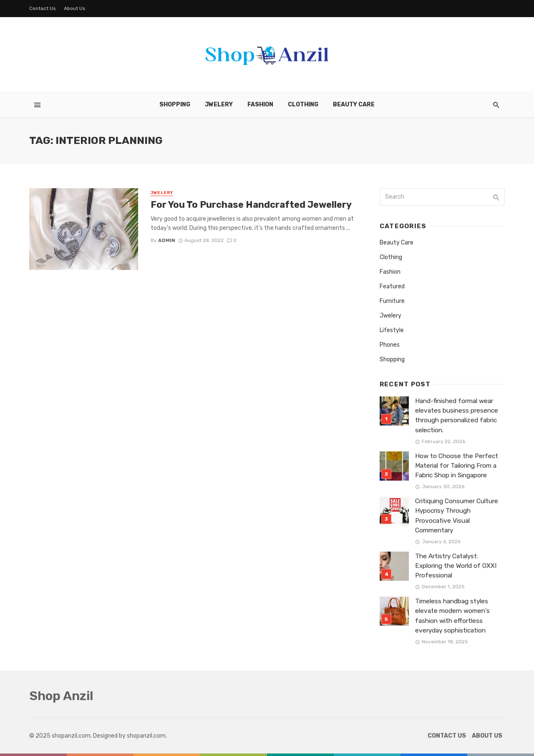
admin (167, 240)
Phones (390, 345)
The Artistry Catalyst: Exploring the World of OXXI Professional (456, 566)
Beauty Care (354, 105)
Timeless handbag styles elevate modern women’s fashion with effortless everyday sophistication (452, 616)
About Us (75, 8)
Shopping (175, 105)
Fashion (260, 105)
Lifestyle (392, 330)
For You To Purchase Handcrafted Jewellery (251, 205)
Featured (392, 286)
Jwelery (219, 105)
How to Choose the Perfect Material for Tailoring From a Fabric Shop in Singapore (457, 466)
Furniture (392, 301)
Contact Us (43, 8)
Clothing (303, 105)
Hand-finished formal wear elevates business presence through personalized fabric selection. (457, 415)
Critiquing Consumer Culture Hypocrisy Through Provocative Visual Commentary (457, 515)
